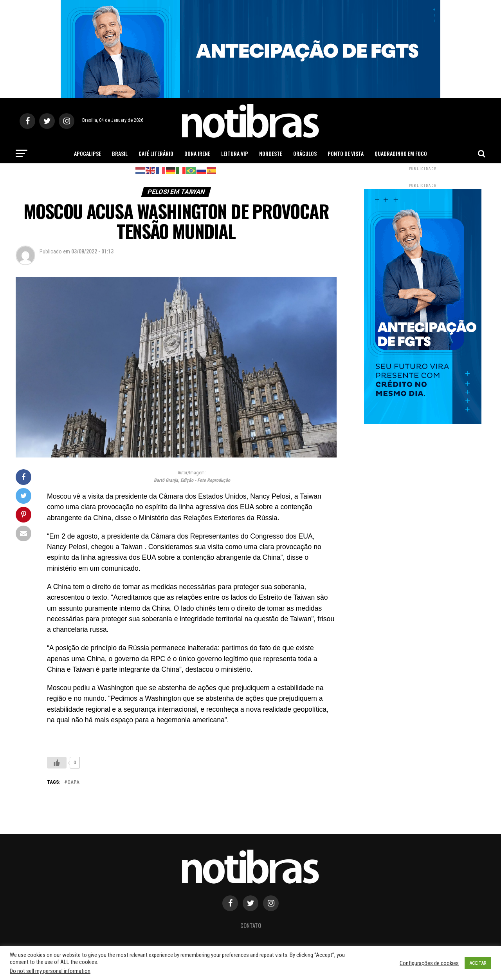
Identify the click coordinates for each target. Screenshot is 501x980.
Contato (251, 925)
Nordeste (271, 153)
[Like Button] (57, 763)
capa (73, 782)
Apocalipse (87, 153)
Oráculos (305, 153)
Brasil (120, 153)
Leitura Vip (235, 153)
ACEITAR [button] (478, 963)
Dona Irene (197, 153)
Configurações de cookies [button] (429, 963)
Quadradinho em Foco (401, 153)
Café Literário (156, 153)
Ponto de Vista (346, 153)
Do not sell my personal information (50, 971)
